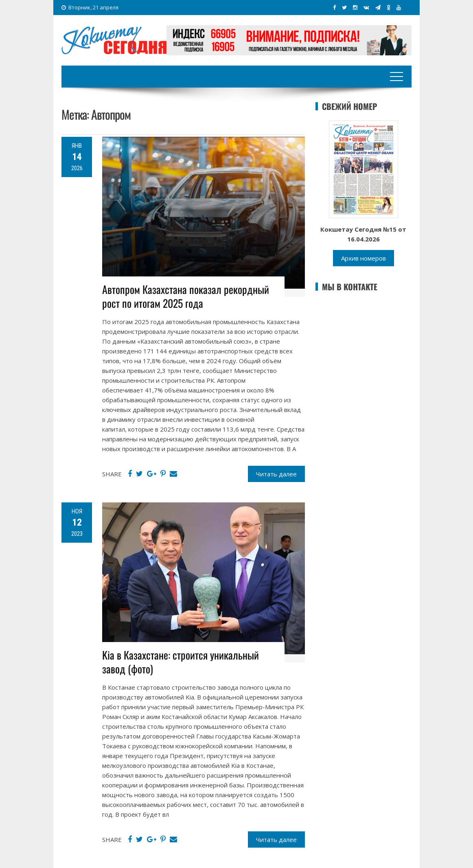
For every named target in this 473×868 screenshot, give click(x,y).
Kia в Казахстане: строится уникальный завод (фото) (181, 662)
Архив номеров (364, 258)
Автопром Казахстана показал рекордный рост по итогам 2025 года (186, 296)
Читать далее (276, 474)
